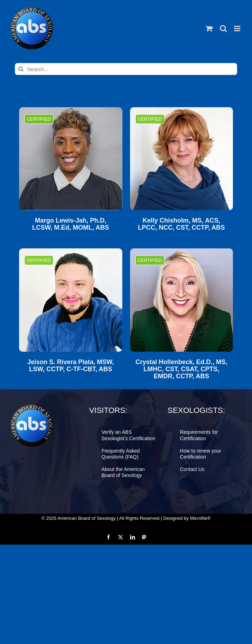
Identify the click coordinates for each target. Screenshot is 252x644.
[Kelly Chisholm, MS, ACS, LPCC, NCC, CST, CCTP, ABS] (181, 159)
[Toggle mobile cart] (209, 28)
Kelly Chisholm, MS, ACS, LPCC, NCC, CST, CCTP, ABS (181, 224)
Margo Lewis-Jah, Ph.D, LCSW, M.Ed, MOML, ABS (71, 224)
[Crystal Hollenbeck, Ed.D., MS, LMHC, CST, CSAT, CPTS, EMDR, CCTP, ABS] (181, 300)
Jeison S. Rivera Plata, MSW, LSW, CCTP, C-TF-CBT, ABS (71, 366)
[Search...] (126, 69)
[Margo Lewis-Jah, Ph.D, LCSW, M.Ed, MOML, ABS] (71, 159)
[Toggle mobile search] (223, 28)
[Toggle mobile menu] (238, 28)
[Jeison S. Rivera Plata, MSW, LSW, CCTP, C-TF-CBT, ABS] (71, 300)
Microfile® (200, 518)
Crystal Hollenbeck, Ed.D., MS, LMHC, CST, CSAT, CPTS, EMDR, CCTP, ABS (181, 369)
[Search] (21, 69)
